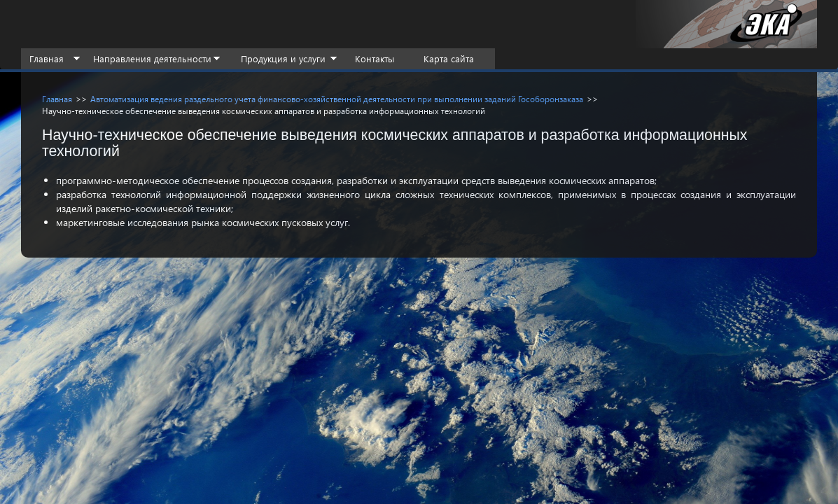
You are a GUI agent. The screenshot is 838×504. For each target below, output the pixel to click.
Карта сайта (449, 58)
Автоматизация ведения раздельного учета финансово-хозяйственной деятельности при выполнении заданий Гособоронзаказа (337, 99)
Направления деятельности (152, 58)
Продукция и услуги (283, 58)
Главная (47, 58)
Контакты (375, 58)
